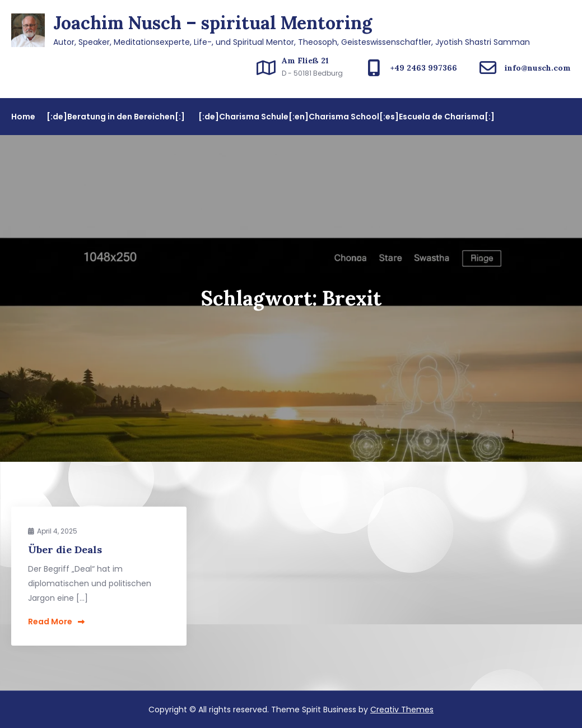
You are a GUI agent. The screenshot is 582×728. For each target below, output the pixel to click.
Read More (56, 622)
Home (23, 117)
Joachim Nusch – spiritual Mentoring (213, 23)
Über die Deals (65, 550)
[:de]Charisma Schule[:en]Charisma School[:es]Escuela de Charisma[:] (346, 117)
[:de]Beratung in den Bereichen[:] (116, 117)
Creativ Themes (402, 710)
